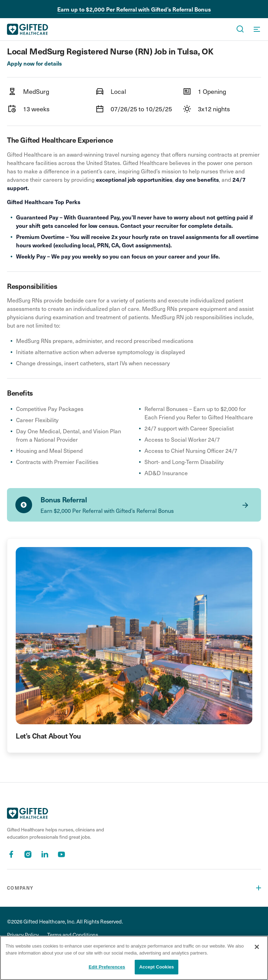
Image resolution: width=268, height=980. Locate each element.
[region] (134, 958)
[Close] (257, 947)
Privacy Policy (23, 935)
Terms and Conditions (73, 935)
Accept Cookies (157, 967)
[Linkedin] (45, 854)
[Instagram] (28, 854)
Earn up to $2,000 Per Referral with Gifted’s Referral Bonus (134, 9)
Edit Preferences (107, 967)
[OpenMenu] (257, 29)
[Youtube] (61, 854)
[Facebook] (11, 854)
